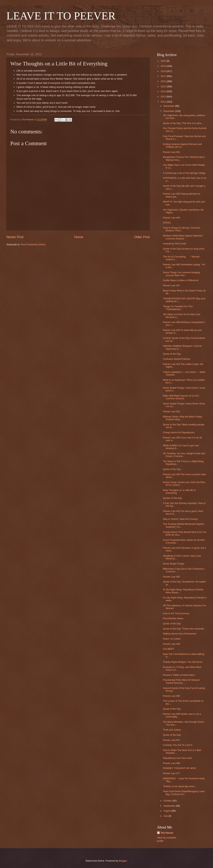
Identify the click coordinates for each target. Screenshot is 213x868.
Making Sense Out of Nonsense (180, 634)
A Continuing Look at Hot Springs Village (184, 173)
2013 (164, 97)
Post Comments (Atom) (33, 244)
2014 (164, 91)
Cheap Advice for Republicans (179, 432)
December (169, 106)
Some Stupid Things (174, 564)
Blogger (123, 861)
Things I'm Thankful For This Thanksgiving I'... (178, 308)
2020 (164, 61)
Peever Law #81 (171, 411)
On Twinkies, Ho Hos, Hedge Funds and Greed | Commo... (184, 455)
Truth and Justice (172, 730)
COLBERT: (169, 649)
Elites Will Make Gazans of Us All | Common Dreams (181, 397)
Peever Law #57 (171, 740)
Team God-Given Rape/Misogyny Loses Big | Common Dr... (184, 793)
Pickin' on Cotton (172, 639)
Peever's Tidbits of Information (179, 675)
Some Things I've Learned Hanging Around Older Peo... (181, 274)
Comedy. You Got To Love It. (178, 745)
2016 (164, 81)
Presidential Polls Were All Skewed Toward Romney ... (181, 681)
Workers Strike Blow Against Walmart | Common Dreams (183, 237)
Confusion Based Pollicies (177, 359)
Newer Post (15, 237)
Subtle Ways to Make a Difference (181, 280)
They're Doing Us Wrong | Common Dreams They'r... (182, 229)
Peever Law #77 (171, 773)
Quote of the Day (172, 354)
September (170, 806)
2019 (164, 66)
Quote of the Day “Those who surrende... (184, 629)
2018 (164, 71)
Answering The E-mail (174, 244)
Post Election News (173, 618)
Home (79, 237)
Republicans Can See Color (177, 758)
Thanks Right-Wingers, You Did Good (183, 662)
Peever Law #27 (171, 285)
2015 (164, 86)
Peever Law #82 (171, 577)
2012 (164, 102)
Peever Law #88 (171, 763)
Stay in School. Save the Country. (180, 519)
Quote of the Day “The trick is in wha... (183, 123)
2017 (164, 76)
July (166, 816)
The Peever (167, 833)
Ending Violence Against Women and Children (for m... (182, 146)
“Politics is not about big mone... (180, 786)
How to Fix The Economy (176, 613)
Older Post (142, 237)
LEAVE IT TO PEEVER (61, 16)
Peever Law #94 (171, 218)
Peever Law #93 (171, 644)
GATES (167, 223)
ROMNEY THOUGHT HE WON (179, 768)
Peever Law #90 (171, 696)
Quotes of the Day (172, 498)
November (169, 111)
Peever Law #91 (171, 152)
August (167, 811)
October (168, 801)
